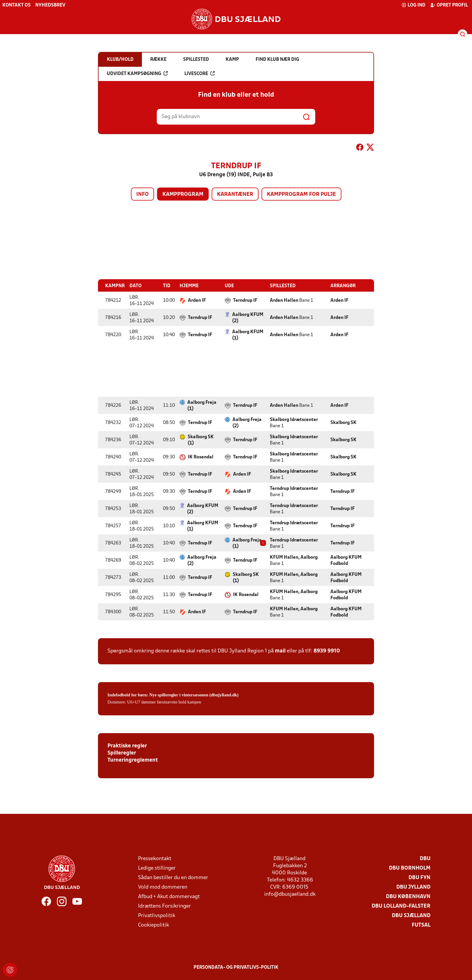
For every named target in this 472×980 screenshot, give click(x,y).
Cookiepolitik (153, 925)
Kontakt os (16, 5)
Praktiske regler (127, 746)
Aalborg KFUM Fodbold (346, 560)
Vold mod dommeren (163, 887)
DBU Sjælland (411, 915)
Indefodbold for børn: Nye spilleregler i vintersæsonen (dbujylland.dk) (173, 695)
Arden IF (197, 300)
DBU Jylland (413, 887)
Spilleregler (122, 753)
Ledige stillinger (157, 868)
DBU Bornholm (410, 868)
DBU (425, 859)
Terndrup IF (245, 300)
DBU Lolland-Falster (401, 906)
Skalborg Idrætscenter (294, 420)
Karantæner (235, 194)
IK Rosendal (201, 457)
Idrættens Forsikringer (164, 906)
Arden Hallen (284, 300)
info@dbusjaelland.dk (290, 894)
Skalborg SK (343, 423)
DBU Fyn (419, 877)
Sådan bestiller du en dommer (173, 877)
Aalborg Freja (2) (247, 423)
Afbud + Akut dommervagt (169, 896)
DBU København (408, 896)
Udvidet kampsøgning (137, 74)
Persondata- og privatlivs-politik (236, 967)
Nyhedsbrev (50, 5)
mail (280, 651)
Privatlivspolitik (157, 915)
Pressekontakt (155, 859)
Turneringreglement (133, 760)
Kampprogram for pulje (301, 194)
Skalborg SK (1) (201, 440)
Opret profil (449, 5)
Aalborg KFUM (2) (248, 318)
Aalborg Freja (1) (202, 405)
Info (142, 194)
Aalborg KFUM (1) (248, 335)
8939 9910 (327, 651)
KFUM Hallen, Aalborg (294, 557)
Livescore (199, 74)
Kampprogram (183, 194)
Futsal (421, 925)
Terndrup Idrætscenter (294, 488)
